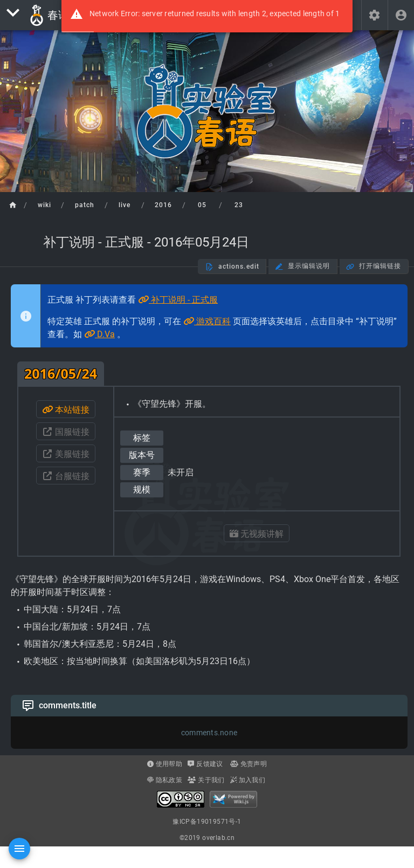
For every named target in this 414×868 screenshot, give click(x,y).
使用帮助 (165, 764)
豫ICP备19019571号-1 (207, 822)
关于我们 (206, 780)
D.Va (99, 334)
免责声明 (249, 764)
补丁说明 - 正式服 (178, 300)
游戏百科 (207, 321)
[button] (375, 15)
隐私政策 (165, 780)
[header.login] (401, 15)
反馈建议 (205, 764)
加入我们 (248, 780)
